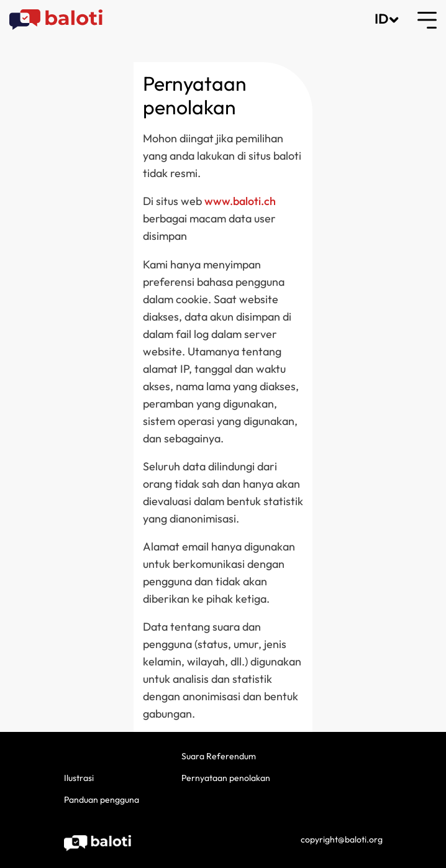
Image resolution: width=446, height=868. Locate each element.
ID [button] (381, 19)
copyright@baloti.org (342, 839)
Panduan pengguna (102, 800)
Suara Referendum (219, 756)
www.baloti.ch (240, 201)
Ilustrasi (79, 778)
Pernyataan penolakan (226, 778)
